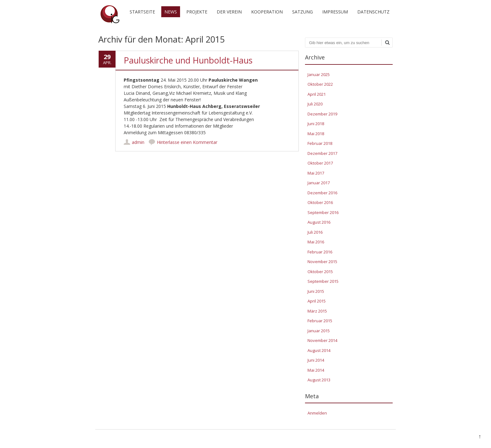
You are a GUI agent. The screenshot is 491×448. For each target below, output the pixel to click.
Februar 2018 (320, 143)
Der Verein (229, 12)
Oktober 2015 (320, 272)
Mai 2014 (316, 370)
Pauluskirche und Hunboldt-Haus (188, 60)
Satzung (302, 12)
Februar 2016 (320, 252)
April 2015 (317, 301)
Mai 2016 (316, 242)
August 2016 (319, 222)
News (171, 12)
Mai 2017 (316, 173)
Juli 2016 (315, 232)
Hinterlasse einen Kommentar (187, 142)
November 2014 (322, 340)
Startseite (142, 12)
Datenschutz (373, 12)
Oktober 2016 (320, 202)
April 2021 (317, 94)
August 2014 (319, 350)
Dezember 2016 (322, 193)
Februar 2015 (320, 321)
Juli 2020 (315, 104)
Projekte (197, 12)
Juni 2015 (316, 291)
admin (138, 142)
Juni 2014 (316, 360)
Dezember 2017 (322, 153)
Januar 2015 (319, 331)
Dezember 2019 (322, 114)
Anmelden (317, 413)
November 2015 (322, 262)
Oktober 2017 (320, 163)
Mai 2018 (316, 134)
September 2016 (323, 212)
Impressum (335, 12)
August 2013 (319, 380)
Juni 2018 (316, 124)
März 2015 (317, 311)
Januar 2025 (319, 74)
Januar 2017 (319, 183)
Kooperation (267, 12)
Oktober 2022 (320, 84)
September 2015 (323, 281)
